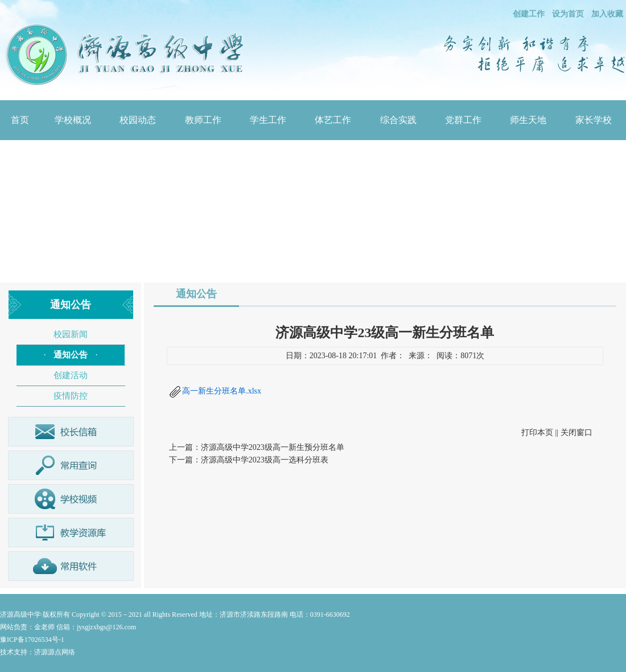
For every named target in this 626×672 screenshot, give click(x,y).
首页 (20, 120)
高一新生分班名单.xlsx (222, 391)
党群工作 (463, 120)
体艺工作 (333, 120)
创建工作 (529, 14)
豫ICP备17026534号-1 (32, 640)
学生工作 (268, 120)
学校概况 (73, 120)
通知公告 (71, 355)
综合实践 (398, 120)
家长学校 (594, 120)
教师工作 (203, 120)
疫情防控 (71, 396)
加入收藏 (607, 14)
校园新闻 (71, 334)
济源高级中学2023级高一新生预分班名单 (273, 447)
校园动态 (138, 120)
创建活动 (71, 375)
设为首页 (568, 14)
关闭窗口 (576, 433)
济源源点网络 (55, 652)
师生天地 (528, 120)
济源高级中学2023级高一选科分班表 (265, 460)
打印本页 (537, 433)
